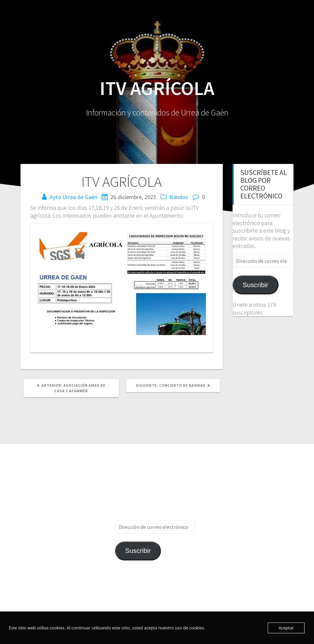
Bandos (179, 197)
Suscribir (256, 285)
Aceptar (286, 628)
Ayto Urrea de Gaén (73, 197)
